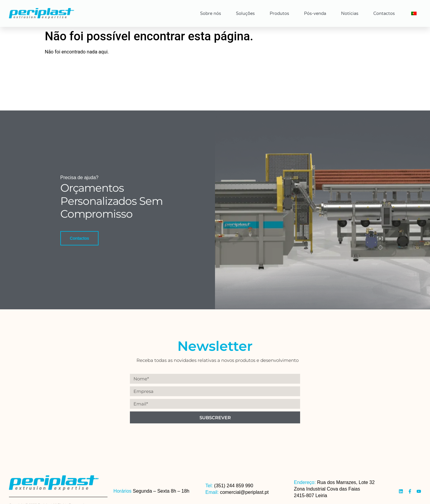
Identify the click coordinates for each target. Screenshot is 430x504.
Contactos (384, 13)
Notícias (350, 13)
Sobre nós (211, 13)
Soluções (245, 13)
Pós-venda (315, 13)
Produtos (279, 13)
